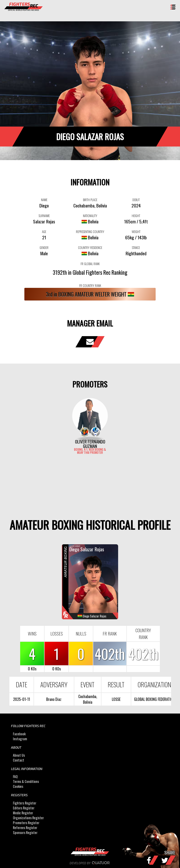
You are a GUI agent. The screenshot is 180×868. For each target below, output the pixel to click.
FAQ (15, 777)
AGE (44, 232)
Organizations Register (28, 818)
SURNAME (44, 216)
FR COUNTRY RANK (90, 286)
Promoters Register (26, 823)
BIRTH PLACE (90, 200)
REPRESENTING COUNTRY (90, 232)
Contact (19, 760)
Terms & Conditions (26, 782)
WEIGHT (136, 232)
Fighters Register (25, 803)
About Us (19, 755)
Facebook (19, 734)
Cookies (18, 787)
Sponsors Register (25, 832)
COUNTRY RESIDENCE (90, 248)
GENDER (44, 248)
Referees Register (25, 828)
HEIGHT (136, 216)
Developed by (90, 863)
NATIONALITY (90, 216)
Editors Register (24, 808)
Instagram (20, 739)
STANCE (136, 248)
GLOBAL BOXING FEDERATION (154, 699)
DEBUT (136, 200)
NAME (44, 200)
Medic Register (23, 813)
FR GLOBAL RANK (90, 264)
